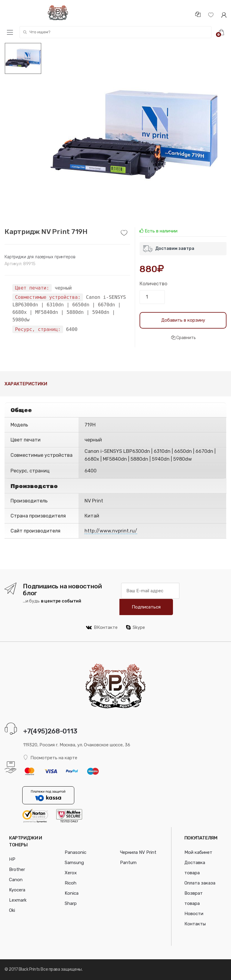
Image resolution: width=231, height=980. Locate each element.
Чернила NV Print (138, 852)
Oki (12, 910)
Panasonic (75, 852)
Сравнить (183, 338)
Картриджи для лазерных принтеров (40, 257)
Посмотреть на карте (50, 758)
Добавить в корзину (183, 320)
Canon (16, 880)
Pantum (128, 863)
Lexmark (18, 900)
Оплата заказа (200, 883)
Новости (194, 914)
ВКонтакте (102, 627)
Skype (136, 627)
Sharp (71, 903)
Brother (17, 869)
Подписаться (146, 607)
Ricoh (71, 883)
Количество (153, 284)
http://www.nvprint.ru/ (111, 531)
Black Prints (29, 969)
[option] (134, 135)
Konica (72, 893)
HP (12, 859)
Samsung (74, 863)
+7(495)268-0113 (50, 731)
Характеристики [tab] (26, 384)
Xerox (71, 873)
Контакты (195, 924)
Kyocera (17, 890)
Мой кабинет (198, 852)
